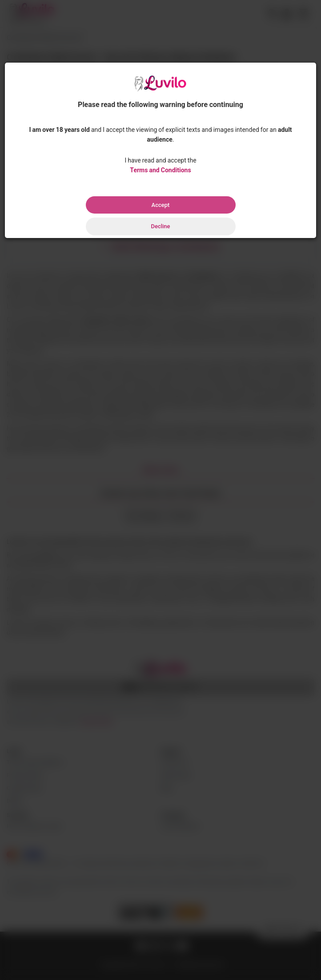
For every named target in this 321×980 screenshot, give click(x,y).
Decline (160, 226)
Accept (161, 205)
